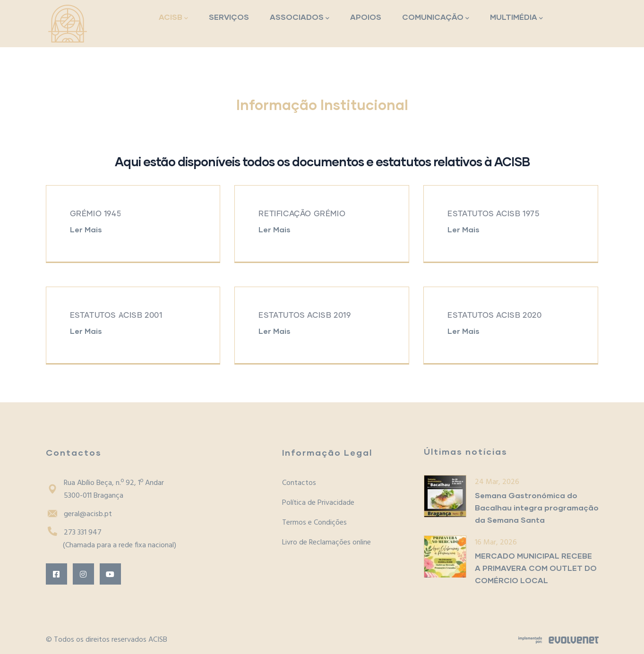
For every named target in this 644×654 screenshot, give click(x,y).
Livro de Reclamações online (326, 543)
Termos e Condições (314, 523)
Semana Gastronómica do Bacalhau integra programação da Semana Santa (537, 507)
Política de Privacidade (318, 503)
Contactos (299, 483)
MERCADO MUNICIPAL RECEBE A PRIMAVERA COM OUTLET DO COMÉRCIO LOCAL (536, 568)
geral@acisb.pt (79, 514)
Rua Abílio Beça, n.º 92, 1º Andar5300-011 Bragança (105, 489)
